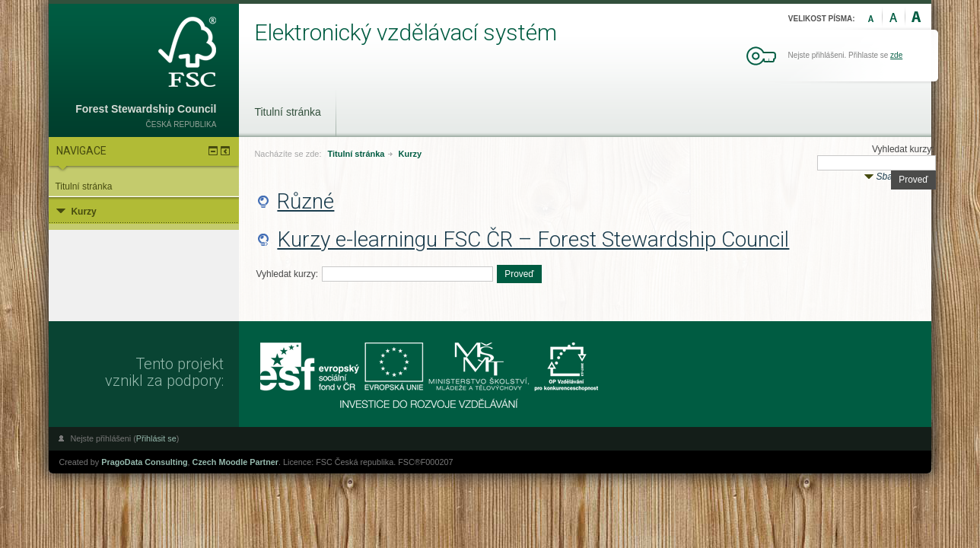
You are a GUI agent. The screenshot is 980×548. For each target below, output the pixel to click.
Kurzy (410, 154)
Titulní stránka (287, 112)
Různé (305, 201)
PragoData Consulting (144, 462)
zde (896, 55)
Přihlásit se (156, 438)
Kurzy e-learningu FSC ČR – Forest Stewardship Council (533, 239)
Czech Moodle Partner (235, 462)
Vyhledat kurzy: (903, 149)
